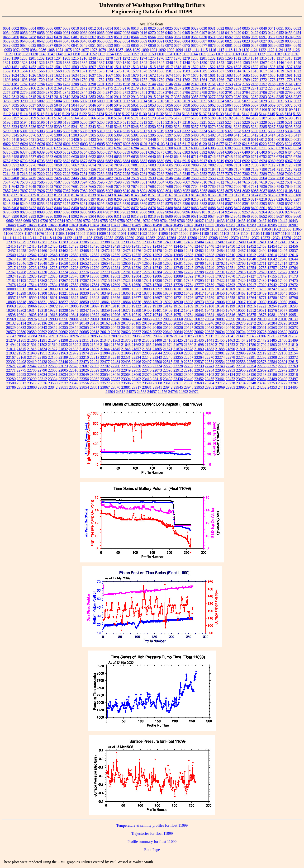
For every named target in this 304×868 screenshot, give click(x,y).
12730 (95, 268)
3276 (203, 97)
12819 (251, 272)
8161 (169, 195)
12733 (105, 268)
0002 (15, 28)
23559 (95, 383)
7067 (75, 165)
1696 (32, 80)
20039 (105, 319)
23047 (74, 375)
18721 (178, 298)
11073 (19, 234)
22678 (74, 366)
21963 (63, 353)
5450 (169, 139)
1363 (229, 63)
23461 (220, 379)
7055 (50, 165)
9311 (118, 216)
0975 (25, 50)
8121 (15, 195)
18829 (74, 302)
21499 (21, 345)
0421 (246, 33)
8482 (186, 208)
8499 (255, 208)
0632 (7, 41)
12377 (297, 238)
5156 (7, 118)
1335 (84, 63)
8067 (221, 191)
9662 (10, 221)
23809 (43, 387)
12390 (115, 242)
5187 (263, 118)
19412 (178, 310)
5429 (84, 139)
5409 (229, 135)
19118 (126, 306)
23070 (147, 375)
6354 (84, 152)
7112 (272, 165)
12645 (11, 263)
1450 (7, 67)
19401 (157, 310)
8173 (246, 195)
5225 (237, 122)
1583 (186, 71)
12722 (21, 268)
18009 (11, 289)
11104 (245, 234)
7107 (263, 165)
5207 (92, 122)
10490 (157, 225)
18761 (241, 298)
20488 (136, 328)
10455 (32, 225)
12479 (168, 251)
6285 (143, 148)
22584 (272, 362)
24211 (251, 387)
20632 (157, 332)
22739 (199, 366)
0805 (195, 41)
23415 (157, 379)
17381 (178, 281)
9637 (220, 216)
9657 (280, 216)
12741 (147, 268)
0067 (118, 33)
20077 (199, 319)
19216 (251, 306)
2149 (195, 84)
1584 (195, 71)
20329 (11, 328)
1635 (84, 75)
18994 (209, 302)
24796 (173, 392)
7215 (15, 174)
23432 (168, 379)
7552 (203, 178)
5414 (272, 135)
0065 (101, 33)
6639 (143, 157)
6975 (24, 165)
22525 (189, 362)
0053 (297, 28)
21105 (199, 336)
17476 (11, 285)
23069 (136, 375)
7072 (84, 165)
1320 (297, 58)
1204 (58, 58)
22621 (11, 366)
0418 (220, 33)
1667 (109, 75)
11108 (286, 234)
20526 (178, 328)
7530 (143, 178)
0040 (263, 28)
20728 (262, 332)
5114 (24, 114)
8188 (41, 199)
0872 (161, 45)
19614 (42, 315)
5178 (195, 118)
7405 (7, 178)
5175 (169, 118)
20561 (262, 328)
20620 (115, 332)
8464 (109, 208)
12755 (262, 268)
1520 (195, 67)
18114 (199, 289)
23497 (293, 379)
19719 (136, 315)
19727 (147, 315)
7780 (212, 186)
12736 (126, 268)
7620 (272, 182)
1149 (68, 54)
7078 (109, 165)
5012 (126, 101)
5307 (75, 131)
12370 (234, 238)
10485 (136, 225)
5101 (221, 110)
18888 (147, 302)
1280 (195, 58)
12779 (105, 272)
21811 (11, 349)
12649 (53, 263)
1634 (75, 75)
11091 (122, 234)
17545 (63, 285)
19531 (262, 310)
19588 (293, 310)
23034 (63, 375)
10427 (199, 221)
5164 (75, 118)
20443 (115, 328)
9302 (75, 216)
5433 (92, 139)
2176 (118, 88)
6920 (229, 161)
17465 (272, 281)
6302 (186, 148)
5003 (49, 101)
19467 (230, 310)
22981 (11, 375)
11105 (255, 234)
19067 (43, 306)
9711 (36, 221)
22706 (115, 366)
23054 (105, 375)
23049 (84, 375)
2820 (75, 97)
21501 (32, 345)
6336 (15, 152)
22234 (136, 357)
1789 (84, 84)
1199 (15, 58)
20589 (32, 332)
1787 (66, 84)
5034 (7, 105)
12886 (157, 276)
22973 (293, 370)
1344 (152, 63)
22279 (241, 357)
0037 (255, 28)
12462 (63, 251)
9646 (246, 216)
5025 (229, 101)
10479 (126, 225)
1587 (220, 71)
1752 (101, 80)
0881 (229, 45)
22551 (209, 362)
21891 (241, 349)
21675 (178, 345)
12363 (161, 238)
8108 (289, 191)
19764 (189, 315)
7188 (246, 169)
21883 (209, 349)
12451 (241, 246)
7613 (229, 182)
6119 (194, 144)
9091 (152, 212)
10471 (115, 225)
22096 (251, 353)
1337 (101, 63)
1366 (255, 63)
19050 (283, 302)
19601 (21, 315)
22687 (84, 366)
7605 (169, 182)
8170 (229, 195)
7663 (84, 186)
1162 (177, 54)
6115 (178, 144)
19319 (42, 310)
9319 (161, 216)
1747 (58, 80)
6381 (169, 152)
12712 (272, 263)
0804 (186, 41)
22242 (147, 357)
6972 (15, 165)
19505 (241, 310)
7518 (135, 178)
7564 (263, 178)
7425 (49, 178)
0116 (143, 33)
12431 (136, 246)
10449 (21, 225)
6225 (297, 144)
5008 (92, 101)
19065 (22, 306)
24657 (152, 392)
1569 (66, 71)
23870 (116, 387)
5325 (212, 131)
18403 (189, 293)
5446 (135, 139)
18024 (43, 289)
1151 (85, 54)
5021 (203, 101)
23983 (231, 387)
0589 (255, 37)
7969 (75, 191)
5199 (66, 122)
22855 (136, 370)
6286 (152, 148)
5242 (84, 127)
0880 (220, 45)
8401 (297, 204)
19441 (199, 310)
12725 (53, 268)
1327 (49, 63)
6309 (246, 148)
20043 (126, 319)
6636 (118, 157)
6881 (101, 161)
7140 (15, 169)
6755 (289, 157)
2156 (255, 84)
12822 (283, 272)
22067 (199, 353)
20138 (63, 323)
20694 (220, 332)
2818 (58, 97)
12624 (84, 259)
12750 (220, 268)
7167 (169, 169)
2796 (263, 92)
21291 (42, 340)
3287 (297, 97)
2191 (212, 88)
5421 (32, 139)
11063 (287, 229)
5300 (15, 131)
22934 (209, 370)
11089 (101, 234)
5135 (186, 114)
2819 (66, 97)
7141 (24, 169)
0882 (237, 45)
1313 (246, 58)
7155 (84, 169)
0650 (101, 41)
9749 (70, 221)
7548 (186, 178)
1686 (255, 75)
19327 (53, 310)
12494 (262, 251)
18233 (261, 289)
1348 (186, 63)
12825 (21, 276)
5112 (7, 114)
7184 (212, 169)
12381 (42, 242)
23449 (189, 379)
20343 (42, 328)
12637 (220, 259)
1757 (143, 80)
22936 (220, 370)
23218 (293, 375)
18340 (95, 293)
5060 (195, 105)
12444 (168, 246)
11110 (296, 234)
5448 (152, 139)
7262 (152, 174)
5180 (212, 118)
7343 (178, 174)
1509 (101, 67)
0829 (280, 41)
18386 (157, 293)
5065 (237, 105)
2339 (41, 92)
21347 (105, 340)
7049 (41, 165)
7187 (237, 169)
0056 (24, 33)
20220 (168, 323)
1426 (272, 63)
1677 (186, 75)
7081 (135, 165)
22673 (63, 366)
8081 (238, 191)
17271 (74, 281)
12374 (276, 238)
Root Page (152, 850)
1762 (186, 80)
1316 (271, 58)
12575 (136, 255)
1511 (118, 67)
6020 (289, 139)
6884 (126, 161)
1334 (75, 63)
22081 (220, 353)
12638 (230, 259)
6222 (271, 144)
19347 (84, 310)
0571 (212, 37)
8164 (195, 195)
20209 (157, 323)
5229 (272, 122)
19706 (115, 315)
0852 (101, 45)
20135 (32, 323)
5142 (246, 114)
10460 (63, 225)
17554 (84, 285)
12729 (84, 268)
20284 (272, 323)
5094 (178, 110)
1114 (196, 50)
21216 (272, 336)
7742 (203, 186)
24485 (293, 387)
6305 (212, 148)
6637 (126, 157)
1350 (203, 63)
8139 (92, 195)
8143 (109, 195)
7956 (58, 191)
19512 (251, 310)
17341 (147, 281)
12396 (147, 242)
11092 (132, 234)
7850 (297, 186)
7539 (152, 178)
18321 (63, 293)
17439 (262, 281)
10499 (199, 225)
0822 (237, 41)
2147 (178, 84)
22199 (63, 357)
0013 (101, 28)
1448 (289, 63)
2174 (101, 88)
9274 (289, 212)
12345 (98, 238)
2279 (24, 92)
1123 (271, 50)
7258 (126, 174)
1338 (109, 63)
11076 (39, 234)
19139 (157, 306)
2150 (203, 84)
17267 (63, 281)
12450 (230, 246)
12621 (53, 259)
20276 (262, 323)
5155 (297, 114)
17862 (220, 285)
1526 (246, 67)
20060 (178, 319)
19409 (168, 310)
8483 (195, 208)
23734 (241, 383)
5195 (32, 122)
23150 (251, 375)
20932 (85, 336)
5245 (109, 127)
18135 (209, 289)
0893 (280, 45)
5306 (66, 131)
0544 (135, 37)
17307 (84, 281)
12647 (32, 263)
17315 (105, 281)
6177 (220, 144)
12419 (42, 246)
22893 (168, 370)
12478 (157, 251)
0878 (212, 45)
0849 (84, 45)
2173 (92, 88)
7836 (263, 186)
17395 (199, 281)
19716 (126, 315)
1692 (297, 75)
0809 (212, 41)
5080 (58, 110)
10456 (42, 225)
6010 (246, 139)
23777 (283, 383)
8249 (24, 204)
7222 (58, 174)
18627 (74, 298)
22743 (220, 366)
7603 (152, 182)
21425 (178, 340)
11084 (70, 234)
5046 (92, 105)
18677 (136, 298)
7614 (237, 182)
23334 (53, 379)
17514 (32, 285)
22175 (32, 357)
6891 (169, 161)
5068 (263, 105)
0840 (66, 45)
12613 (262, 255)
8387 (229, 204)
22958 (251, 370)
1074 (59, 50)
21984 (105, 353)
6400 (246, 152)
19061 (293, 302)
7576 (15, 182)
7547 (178, 178)
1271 (118, 58)
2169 (58, 88)
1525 (237, 67)
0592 (272, 37)
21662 (136, 345)
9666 (19, 221)
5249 (143, 127)
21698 (199, 345)
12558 (105, 255)
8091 (280, 191)
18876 (136, 302)
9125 (212, 212)
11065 (297, 229)
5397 (169, 135)
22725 (168, 366)
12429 (115, 246)
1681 (212, 75)
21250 (282, 336)
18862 (115, 302)
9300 (58, 216)
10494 (168, 225)
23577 (105, 383)
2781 (143, 92)
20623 (126, 332)
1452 (24, 67)
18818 (21, 302)
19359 (105, 310)
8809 (15, 212)
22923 (199, 370)
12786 (178, 272)
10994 (59, 229)
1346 (169, 63)
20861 (22, 336)
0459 (41, 37)
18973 (199, 302)
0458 (32, 37)
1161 (169, 54)
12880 (95, 276)
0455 (7, 37)
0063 (84, 33)
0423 (263, 33)
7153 (66, 169)
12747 (189, 268)
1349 (195, 63)
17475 (293, 281)
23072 (157, 375)
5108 (280, 110)
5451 (178, 139)
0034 (237, 28)
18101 (178, 289)
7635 (297, 182)
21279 (11, 340)
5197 (49, 122)
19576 (272, 310)
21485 (272, 340)
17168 (283, 276)
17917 (251, 285)
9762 (147, 221)
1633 (66, 75)
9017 (109, 212)
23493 (283, 379)
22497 (147, 362)
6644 (186, 157)
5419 (15, 139)
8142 (101, 195)
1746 (49, 80)
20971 (126, 336)
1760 (169, 80)
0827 (263, 41)
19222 (261, 306)
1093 (171, 50)
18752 (220, 298)
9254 (229, 212)
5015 (152, 101)
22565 (251, 362)
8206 (161, 199)
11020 (204, 229)
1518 (178, 67)
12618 (21, 259)
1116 (212, 50)
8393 (263, 204)
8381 (195, 204)
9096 (186, 212)
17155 (272, 276)
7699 (178, 186)
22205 (74, 357)
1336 (92, 63)
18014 (32, 289)
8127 (49, 195)
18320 (53, 293)
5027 (246, 101)
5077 (33, 110)
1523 (220, 67)
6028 (58, 144)
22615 (293, 362)
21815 (21, 349)
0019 (143, 28)
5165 (84, 118)
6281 (109, 148)
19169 (189, 306)
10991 (38, 229)
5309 (92, 131)
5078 (41, 110)
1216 (83, 58)
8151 (152, 195)
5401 (203, 135)
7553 (212, 178)
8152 (161, 195)
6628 (58, 157)
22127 (272, 353)
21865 (157, 349)
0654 (126, 41)
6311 (263, 148)
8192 (58, 199)
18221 (251, 289)
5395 (152, 135)
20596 (53, 332)
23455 (209, 379)
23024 (42, 375)
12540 (11, 255)
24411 (283, 387)
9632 (203, 216)
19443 (209, 310)
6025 (33, 144)
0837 (49, 45)
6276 (66, 148)
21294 (53, 340)
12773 (53, 272)
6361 (143, 152)
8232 (289, 199)
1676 (178, 75)
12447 (199, 246)
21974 (84, 353)
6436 (272, 152)
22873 (157, 370)
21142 (240, 336)
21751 (220, 345)
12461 (53, 251)
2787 (195, 92)
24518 (121, 392)
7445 (75, 178)
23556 (84, 383)
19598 (11, 315)
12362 (150, 238)
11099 (194, 234)
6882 (109, 161)
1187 (278, 54)
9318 (152, 216)
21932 (11, 353)
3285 (280, 97)
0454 (297, 33)
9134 (220, 212)
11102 (225, 234)
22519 (178, 362)
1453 (32, 67)
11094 (153, 234)
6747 (220, 157)
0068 (126, 33)
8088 (272, 191)
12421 (63, 246)
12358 (119, 238)
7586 (49, 182)
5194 (24, 122)
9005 (92, 212)
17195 (21, 281)
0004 (32, 28)
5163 (66, 118)
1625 (24, 75)
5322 (186, 131)
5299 (7, 131)
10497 (189, 225)
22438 (42, 362)
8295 (101, 204)
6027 (50, 144)
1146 (43, 54)
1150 (76, 54)
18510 (272, 293)
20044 (136, 319)
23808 (32, 387)
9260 (255, 212)
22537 (199, 362)
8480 (169, 208)
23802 (22, 387)
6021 (297, 139)
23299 (32, 379)
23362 (95, 379)
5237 (41, 127)
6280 (101, 148)
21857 (136, 349)
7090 (204, 165)
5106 (263, 110)
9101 (203, 212)
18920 (168, 302)
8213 (220, 199)
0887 (255, 45)
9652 (263, 216)
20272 (251, 323)
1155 (118, 54)
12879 (84, 276)
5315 (126, 131)
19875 (251, 315)
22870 (147, 370)
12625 (95, 259)
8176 (272, 195)
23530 (53, 383)
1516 (161, 67)
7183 (203, 169)
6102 (152, 144)
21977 (95, 353)
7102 (246, 165)
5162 (58, 118)
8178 (280, 195)
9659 (289, 216)
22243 (157, 357)
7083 (152, 165)
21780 (251, 345)
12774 (63, 272)
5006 (75, 101)
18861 (105, 302)
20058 (168, 319)
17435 (251, 281)
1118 (229, 50)
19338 (63, 310)
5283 (246, 127)
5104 (246, 110)
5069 (272, 105)
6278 (84, 148)
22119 (262, 353)
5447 (143, 139)
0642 (41, 41)
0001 (7, 28)
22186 (53, 357)
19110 (116, 306)
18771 (262, 298)
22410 (32, 362)
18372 (136, 293)
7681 (143, 186)
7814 (246, 186)
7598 (118, 182)
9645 (237, 216)
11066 (8, 234)
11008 (142, 229)
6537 (32, 157)
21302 (74, 340)
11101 (214, 234)
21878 (189, 349)
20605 (84, 332)
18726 (189, 298)
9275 (297, 212)
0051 (280, 28)
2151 (212, 84)
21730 (209, 345)
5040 (58, 105)
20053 (147, 319)
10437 (262, 221)
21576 (115, 345)
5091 (152, 110)
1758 (152, 80)
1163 (186, 54)
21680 (189, 345)
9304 (92, 216)
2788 (203, 92)
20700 (230, 332)
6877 (84, 161)
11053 (225, 229)
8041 (169, 191)
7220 (41, 174)
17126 (241, 276)
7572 (297, 178)
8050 (178, 191)
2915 (152, 97)
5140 (228, 114)
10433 (220, 221)
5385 (92, 135)
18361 (115, 293)
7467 (101, 178)
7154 (75, 169)
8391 (246, 204)
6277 (75, 148)
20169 (115, 323)
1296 (229, 58)
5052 (143, 105)
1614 (237, 71)
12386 (95, 242)
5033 (297, 101)
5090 (144, 110)
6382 (178, 152)
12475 (126, 251)
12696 (189, 263)
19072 (53, 306)
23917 (137, 387)
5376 (32, 135)
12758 (283, 268)
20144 (74, 323)
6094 (92, 144)
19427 (189, 310)
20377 (95, 328)
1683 (229, 75)
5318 (152, 131)
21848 (126, 349)
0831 (297, 41)
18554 (293, 293)
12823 (293, 272)
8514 (289, 208)
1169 (236, 54)
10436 (251, 221)
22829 (95, 370)
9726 (44, 221)
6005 (229, 139)
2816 (41, 97)
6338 (32, 152)
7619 (263, 182)
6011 (254, 139)
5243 (92, 127)
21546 (95, 345)
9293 (32, 216)
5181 (220, 118)
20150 (95, 323)
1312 (237, 58)
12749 (209, 268)
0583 (237, 37)
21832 (63, 349)
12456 (293, 246)
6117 (186, 144)
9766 (181, 221)
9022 (126, 212)
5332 (272, 131)
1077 (85, 50)
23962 (210, 387)
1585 (203, 71)
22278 (230, 357)
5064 (229, 105)
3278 (220, 97)
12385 (84, 242)
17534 (53, 285)
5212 (135, 122)
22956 (241, 370)
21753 (230, 345)
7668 (109, 186)
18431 (209, 293)
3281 (246, 97)
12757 (272, 268)
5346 (24, 135)
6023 (15, 144)
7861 (15, 191)
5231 (289, 122)
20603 (74, 332)
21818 (32, 349)
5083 (84, 110)
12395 (136, 242)
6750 (246, 157)
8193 (66, 199)
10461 (74, 225)
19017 (241, 302)
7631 (289, 182)
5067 (255, 105)
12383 (63, 242)
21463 (230, 340)
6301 (178, 148)
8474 (143, 208)
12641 (262, 259)
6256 (49, 148)
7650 (41, 186)
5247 (126, 127)
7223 (66, 174)
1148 (59, 54)
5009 (101, 101)
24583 (142, 392)
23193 (283, 375)
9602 (178, 216)
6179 (229, 144)
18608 (63, 298)
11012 (153, 229)
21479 (262, 340)
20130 (293, 319)
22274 (220, 357)
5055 (161, 105)
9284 (7, 216)
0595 (297, 37)
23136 (241, 375)
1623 (7, 75)
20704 (241, 332)
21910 (283, 349)
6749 (237, 157)
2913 (135, 97)
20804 (272, 332)
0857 (143, 45)
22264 (199, 357)
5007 (84, 101)
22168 (21, 357)
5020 (195, 101)
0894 (289, 45)
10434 (230, 221)
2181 (152, 88)
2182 (161, 88)
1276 (160, 58)
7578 (24, 182)
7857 (7, 191)
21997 (136, 353)
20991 (147, 336)
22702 (105, 366)
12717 (11, 268)
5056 (169, 105)
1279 (186, 58)
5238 (49, 127)
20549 (251, 328)
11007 (132, 229)
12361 (140, 238)
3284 (272, 97)
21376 (126, 340)
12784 (157, 272)
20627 (136, 332)
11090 (112, 234)
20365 (84, 328)
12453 (262, 246)
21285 (21, 340)
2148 (186, 84)
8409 (24, 208)
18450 (220, 293)
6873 (66, 161)
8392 (255, 204)
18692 (147, 298)
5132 (160, 114)
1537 (289, 67)
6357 (109, 152)
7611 (212, 182)
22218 (105, 357)
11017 (173, 229)
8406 (7, 208)
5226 (246, 122)
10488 (147, 225)
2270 (246, 88)
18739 (209, 298)
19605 (32, 315)
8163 (186, 195)
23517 (32, 383)
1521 (203, 67)
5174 (161, 118)
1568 (58, 71)
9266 (280, 212)
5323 (195, 131)
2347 (109, 92)
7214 (7, 174)
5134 (177, 114)
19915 (283, 315)
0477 (49, 37)
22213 (95, 357)
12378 (11, 242)
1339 (118, 63)
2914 (143, 97)
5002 (41, 101)
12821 (272, 272)
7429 (66, 178)
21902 (262, 349)
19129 (147, 306)
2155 (246, 84)
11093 (142, 234)
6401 (255, 152)
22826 (84, 370)
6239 (41, 148)
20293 (283, 323)
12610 (230, 255)
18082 (137, 289)
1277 (169, 58)
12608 (209, 255)
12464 (74, 251)
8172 (237, 195)
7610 (203, 182)
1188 (287, 54)
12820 (262, 272)
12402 (189, 242)
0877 (203, 45)
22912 (178, 370)
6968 (297, 161)
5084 (92, 110)
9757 (113, 221)
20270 (241, 323)
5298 (297, 127)
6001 (212, 139)
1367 (263, 63)
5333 (280, 131)
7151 (49, 169)
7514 (126, 178)
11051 (215, 229)
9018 (118, 212)
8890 (41, 212)
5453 (195, 139)
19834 (209, 315)
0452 (280, 33)
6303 (195, 148)
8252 (32, 204)
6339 (41, 152)
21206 (261, 336)
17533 (42, 285)
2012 (135, 84)
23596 (126, 383)
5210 (118, 122)
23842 (53, 387)
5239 (58, 127)
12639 (241, 259)
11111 (7, 238)
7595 (92, 182)
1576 (126, 71)
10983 (251, 225)
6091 (67, 144)
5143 (254, 114)
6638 (135, 157)
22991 (32, 375)
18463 (241, 293)
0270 (152, 33)
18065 (105, 289)
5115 (32, 114)
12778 (95, 272)
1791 (101, 84)
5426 (75, 139)
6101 (144, 144)
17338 (136, 281)
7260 (135, 174)
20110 (272, 319)
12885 (147, 276)
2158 (272, 84)
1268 (100, 58)
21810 (293, 345)
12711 (262, 263)
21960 (53, 353)
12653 (95, 263)
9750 (78, 221)
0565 (161, 37)
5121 (75, 114)
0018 (135, 28)
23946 (189, 387)
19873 (241, 315)
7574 (7, 182)
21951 (42, 353)
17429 (241, 281)
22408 (21, 362)
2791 (229, 92)
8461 (101, 208)
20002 (84, 319)
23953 (199, 387)
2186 (169, 88)
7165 (152, 169)
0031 (212, 28)
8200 (118, 199)
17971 (283, 285)
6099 (135, 144)
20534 (220, 328)
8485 (203, 208)
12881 (105, 276)
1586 (212, 71)
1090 (145, 50)
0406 (195, 33)
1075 (68, 50)
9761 (138, 221)
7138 (297, 165)
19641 (74, 315)
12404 (199, 242)
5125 (109, 114)
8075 (229, 191)
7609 (195, 182)
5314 (118, 131)
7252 (92, 174)
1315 (263, 58)
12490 (251, 251)
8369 (143, 204)
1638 (101, 75)
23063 (126, 375)
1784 (41, 84)
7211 (280, 169)
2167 (41, 88)
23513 (21, 383)
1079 (102, 50)
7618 (255, 182)
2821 (84, 97)
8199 (109, 199)
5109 (289, 110)
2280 (32, 92)
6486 (7, 157)
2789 (212, 92)
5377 (41, 135)
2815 (32, 97)
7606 (178, 182)
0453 (289, 33)
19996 (63, 319)
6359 (126, 152)
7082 (144, 165)
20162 (105, 323)
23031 (53, 375)
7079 (118, 165)
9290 (15, 216)
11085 (81, 234)
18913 (157, 302)
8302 (109, 204)
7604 (161, 182)
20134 (21, 323)
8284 (92, 204)
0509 (109, 37)
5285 (263, 127)
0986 (42, 50)
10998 (101, 229)
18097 (157, 289)
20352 (53, 328)
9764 (164, 221)
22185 (42, 357)
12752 (241, 268)
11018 (183, 229)
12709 (251, 263)
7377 (220, 174)
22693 (95, 366)
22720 (136, 366)
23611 (178, 383)
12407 (220, 242)
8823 (32, 212)
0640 (24, 41)
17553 (74, 285)
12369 (223, 238)
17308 (95, 281)
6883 (118, 161)
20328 (293, 323)
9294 (41, 216)
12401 (178, 242)
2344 (84, 92)
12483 (209, 251)
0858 (152, 45)
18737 (199, 298)
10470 (105, 225)
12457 (11, 251)
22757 (272, 366)
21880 (199, 349)
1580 (161, 71)
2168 (49, 88)
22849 (126, 370)
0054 (7, 33)
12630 (147, 259)
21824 (42, 349)
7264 (169, 174)
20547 (241, 328)
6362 (152, 152)
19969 (11, 319)
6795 (41, 161)
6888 (152, 161)
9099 (195, 212)
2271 (255, 88)
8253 (41, 204)
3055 (195, 97)
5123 (92, 114)
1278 (177, 58)
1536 (280, 67)
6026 (41, 144)
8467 (118, 208)
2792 (237, 92)
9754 (95, 221)
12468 (84, 251)
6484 (289, 152)
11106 (265, 234)
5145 (271, 114)
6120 (203, 144)
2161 (289, 84)
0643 (49, 41)
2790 (220, 92)
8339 (126, 204)
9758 (121, 221)
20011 (95, 319)
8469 (126, 208)
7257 (118, 174)
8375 (169, 204)
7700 (186, 186)
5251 (161, 127)
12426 (95, 246)
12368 (213, 238)
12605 (178, 255)
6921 (237, 161)
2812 (7, 97)
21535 (84, 345)
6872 (58, 161)
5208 (101, 122)
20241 (199, 323)
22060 (178, 353)
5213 (143, 122)
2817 (49, 97)
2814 (24, 97)
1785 (49, 84)
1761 (178, 80)
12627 (115, 259)
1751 (92, 80)
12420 (53, 246)
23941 (157, 387)
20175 (126, 323)
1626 (32, 75)
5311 (109, 131)
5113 (15, 114)
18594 (42, 298)
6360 (135, 152)
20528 (199, 328)
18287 (293, 289)
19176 (199, 306)
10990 (28, 229)
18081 (126, 289)
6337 (24, 152)
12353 (109, 238)
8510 (272, 208)
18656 (115, 298)
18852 (95, 302)
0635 (15, 41)
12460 (42, 251)
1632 (58, 75)
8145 (126, 195)
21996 (126, 353)
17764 (189, 285)
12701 (209, 263)
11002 (112, 229)
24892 (183, 392)
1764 (203, 80)
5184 (246, 118)
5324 (203, 131)
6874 (75, 161)
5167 (101, 118)
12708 (241, 263)
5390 (126, 135)
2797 (272, 92)
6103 (161, 144)
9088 (143, 212)
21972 (74, 353)
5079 (50, 110)
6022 (7, 144)
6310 (255, 148)
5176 (178, 118)
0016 (126, 28)
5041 (66, 105)
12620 (42, 259)
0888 (263, 45)
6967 (289, 161)
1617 (263, 71)
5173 (152, 118)
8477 (161, 208)
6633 (101, 157)
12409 (241, 242)
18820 (32, 302)
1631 (49, 75)
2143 (143, 84)
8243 (7, 204)
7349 (195, 174)
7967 (67, 191)
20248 (220, 323)
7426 (58, 178)
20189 (147, 323)
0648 (84, 41)
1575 (118, 71)
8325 (118, 204)
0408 (212, 33)
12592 (147, 255)
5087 (118, 110)
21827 (53, 349)
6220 (263, 144)
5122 (83, 114)
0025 (169, 28)
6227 (15, 148)
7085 (169, 165)
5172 (143, 118)
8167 (220, 195)
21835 (74, 349)
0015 (118, 28)
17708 (157, 285)
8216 (246, 199)
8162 (178, 195)
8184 (24, 199)
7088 (186, 165)
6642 (169, 157)
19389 (136, 310)
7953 (50, 191)
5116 (41, 114)
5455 (203, 139)
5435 (109, 139)
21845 (115, 349)
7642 (15, 186)
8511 (280, 208)
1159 (152, 54)
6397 (237, 152)
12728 (74, 268)
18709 (168, 298)
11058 (266, 229)
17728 (178, 285)
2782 (152, 92)
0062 (75, 33)
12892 (189, 276)
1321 (7, 63)
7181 (186, 169)
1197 (295, 54)
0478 (58, 37)
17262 (42, 281)
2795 (255, 92)
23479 (241, 379)
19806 (199, 315)
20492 (147, 328)
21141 (230, 336)
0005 (41, 28)
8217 (255, 199)
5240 (66, 127)
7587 (58, 182)
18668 (126, 298)
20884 (32, 336)
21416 (168, 340)
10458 (53, 225)
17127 (251, 276)
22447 (74, 362)
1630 (41, 75)
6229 (32, 148)
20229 (189, 323)
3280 (237, 97)
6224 (289, 144)
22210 (84, 357)
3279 (229, 97)
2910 (109, 97)
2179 (135, 88)
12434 (157, 246)
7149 (32, 169)
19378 (126, 310)
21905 (272, 349)
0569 (195, 37)
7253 (101, 174)
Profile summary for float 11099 (152, 842)
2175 (109, 88)
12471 (95, 251)
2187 (178, 88)
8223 (272, 199)
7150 (41, 169)
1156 (127, 54)
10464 (95, 225)
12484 (220, 251)
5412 (255, 135)
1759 (161, 80)
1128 (17, 54)
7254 (109, 174)
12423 (74, 246)
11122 (67, 238)
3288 (7, 101)
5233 (7, 127)
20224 (178, 323)
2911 (118, 97)
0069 (135, 33)
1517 (169, 67)
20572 (283, 328)
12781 (126, 272)
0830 (289, 41)
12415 (293, 242)
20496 (157, 328)
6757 (7, 161)
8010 (127, 191)
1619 (280, 71)
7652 (49, 186)
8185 (32, 199)
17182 (11, 281)
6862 (49, 161)
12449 (220, 246)
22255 (178, 357)
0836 (41, 45)
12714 (283, 263)
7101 (238, 165)
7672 (126, 186)
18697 (157, 298)
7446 (84, 178)
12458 (21, 251)
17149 (262, 276)
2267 (220, 88)
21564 (105, 345)
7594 (84, 182)
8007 (109, 191)
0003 (24, 28)
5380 (58, 135)
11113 (27, 238)
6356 (101, 152)
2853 (92, 97)
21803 (272, 345)
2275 (289, 88)
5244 (101, 127)
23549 (74, 383)
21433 (189, 340)
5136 (194, 114)
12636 (209, 259)
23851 (63, 387)
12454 (272, 246)
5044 (75, 105)
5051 (135, 105)
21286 (32, 340)
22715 (126, 366)
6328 (280, 148)
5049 (118, 105)
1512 (126, 67)
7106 (255, 165)
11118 (47, 238)
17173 (293, 276)
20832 (283, 332)
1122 (262, 50)
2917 (169, 97)
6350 (58, 152)
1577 (135, 71)
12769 (32, 272)
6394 (220, 152)
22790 (42, 370)
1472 (41, 67)
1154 (110, 54)
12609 (220, 255)
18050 (74, 289)
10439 (272, 221)
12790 (209, 272)
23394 (126, 379)
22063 (189, 353)
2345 (92, 92)
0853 (109, 45)
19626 (63, 315)
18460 (230, 293)
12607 (199, 255)
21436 (199, 340)
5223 (220, 122)
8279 (75, 204)
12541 (21, 255)
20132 (11, 323)
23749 (262, 383)
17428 (230, 281)
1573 (101, 71)
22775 (21, 370)
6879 (92, 161)
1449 (297, 63)
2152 (220, 84)
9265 (272, 212)
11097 (173, 234)
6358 (118, 152)
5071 (280, 105)
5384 (84, 135)
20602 (63, 332)
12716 (293, 263)
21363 (115, 340)
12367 (203, 238)
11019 (194, 229)
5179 (203, 118)
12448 (209, 246)
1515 (152, 67)
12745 (178, 268)
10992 (49, 229)
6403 (263, 152)
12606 (189, 255)
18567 (21, 298)
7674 (135, 186)
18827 (63, 302)
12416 (11, 246)
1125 (287, 50)
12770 (42, 272)
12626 (105, 259)
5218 (186, 122)
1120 (245, 50)
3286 (289, 97)
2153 (229, 84)
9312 (126, 216)
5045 (84, 105)
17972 (293, 285)
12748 (199, 268)
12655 (115, 263)
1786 (58, 84)
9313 (135, 216)
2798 (280, 92)
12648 (42, 263)
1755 (126, 80)
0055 (15, 33)
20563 (272, 328)
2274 (280, 88)
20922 (64, 336)
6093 (84, 144)
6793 (24, 161)
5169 (118, 118)
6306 (220, 148)
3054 (186, 97)
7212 (289, 169)
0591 (263, 37)
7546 (169, 178)
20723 (251, 332)
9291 (24, 216)
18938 (189, 302)
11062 (276, 229)
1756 (135, 80)
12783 (147, 272)
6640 (152, 157)
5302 (32, 131)
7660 (66, 186)
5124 (100, 114)
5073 (297, 105)
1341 (135, 63)
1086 (111, 50)
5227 (255, 122)
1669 (126, 75)
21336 (95, 340)
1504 (84, 67)
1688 (272, 75)
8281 (84, 204)
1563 (15, 71)
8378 (178, 204)
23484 (262, 379)
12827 (42, 276)
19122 (136, 306)
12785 (168, 272)
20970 (116, 336)
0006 (49, 28)
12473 (115, 251)
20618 (95, 332)
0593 (280, 37)
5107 (272, 110)
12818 (241, 272)
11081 (50, 234)
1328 (58, 63)
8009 (118, 191)
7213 (297, 169)
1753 (109, 80)
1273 (135, 58)
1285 (220, 58)
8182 (7, 199)
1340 (126, 63)
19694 (105, 315)
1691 (289, 75)
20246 (209, 323)
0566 (169, 37)
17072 (220, 276)
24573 (131, 392)
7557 (229, 178)
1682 (220, 75)
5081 (67, 110)
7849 (289, 186)
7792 (229, 186)
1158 (144, 54)
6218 (246, 144)
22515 (168, 362)
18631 (84, 298)
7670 (118, 186)
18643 (95, 298)
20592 (42, 332)
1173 (270, 54)
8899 (75, 212)
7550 (195, 178)
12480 (178, 251)
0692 (169, 41)
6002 (220, 139)
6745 (203, 157)
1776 (272, 80)
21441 (209, 340)
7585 (41, 182)
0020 (152, 28)
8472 (135, 208)
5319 (161, 131)
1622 (297, 71)
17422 (220, 281)
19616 (53, 315)
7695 (161, 186)
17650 (136, 285)
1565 (32, 71)
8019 (135, 191)
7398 (280, 174)
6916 (195, 161)
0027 (178, 28)
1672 (152, 75)
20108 (251, 319)
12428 (105, 246)
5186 (255, 118)
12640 (251, 259)
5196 (41, 122)
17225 (32, 281)
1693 (7, 80)
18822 (53, 302)
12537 (293, 251)
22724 (157, 366)
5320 (169, 131)
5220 (195, 122)
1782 (24, 84)
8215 (237, 199)
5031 (280, 101)
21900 (251, 349)
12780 (115, 272)
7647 (24, 186)
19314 (32, 310)
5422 (41, 139)
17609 (115, 285)
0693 (178, 41)
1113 (188, 50)
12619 (32, 259)
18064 (95, 289)
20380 (105, 328)
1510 (109, 67)
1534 (263, 67)
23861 (95, 387)
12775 (74, 272)
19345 (74, 310)
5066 (246, 105)
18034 (63, 289)
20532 (209, 328)
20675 (209, 332)
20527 (189, 328)
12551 (84, 255)
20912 (43, 336)
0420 (237, 33)
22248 (168, 357)
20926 (74, 336)
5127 (126, 114)
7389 (263, 174)
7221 (49, 174)
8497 (237, 208)
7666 (101, 186)
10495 (178, 225)
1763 (195, 80)
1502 (66, 67)
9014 (101, 212)
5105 (255, 110)
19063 (11, 306)
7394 (272, 174)
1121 (254, 50)
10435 (241, 221)
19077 (63, 306)
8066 (212, 191)
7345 (186, 174)
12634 (189, 259)
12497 (283, 251)
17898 (241, 285)
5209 (109, 122)
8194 (75, 199)
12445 (178, 246)
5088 (127, 110)
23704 (209, 383)
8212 (212, 199)
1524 (229, 67)
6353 (75, 152)
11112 (17, 238)
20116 (283, 319)
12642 (272, 259)
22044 (157, 353)
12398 (157, 242)
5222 (212, 122)
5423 (49, 139)
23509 (11, 383)
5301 (24, 131)
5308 (84, 131)
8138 (84, 195)
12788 (199, 272)
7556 (220, 178)
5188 (272, 118)
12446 (189, 246)
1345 (161, 63)
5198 (58, 122)
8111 (297, 191)
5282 (237, 127)
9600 (169, 216)
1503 (75, 67)
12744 (168, 268)
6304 (203, 148)
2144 (152, 84)
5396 (161, 135)
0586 (246, 37)
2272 (263, 88)
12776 (84, 272)
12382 (53, 242)
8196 (84, 199)
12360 (129, 238)
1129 (26, 54)
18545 (283, 293)
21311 (84, 340)
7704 (195, 186)
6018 (272, 139)
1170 (245, 54)
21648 (126, 345)
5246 (118, 127)
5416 (289, 135)
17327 (115, 281)
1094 (179, 50)
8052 (186, 191)
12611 (241, 255)
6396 (229, 152)
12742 (157, 268)
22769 (293, 366)
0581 (220, 37)
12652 (84, 263)
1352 (220, 63)
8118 (7, 195)
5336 (297, 131)
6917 (203, 161)
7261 (143, 174)
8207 (169, 199)
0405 (186, 33)
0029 (195, 28)
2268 (229, 88)
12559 (115, 255)
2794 (246, 92)
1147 (51, 54)
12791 (220, 272)
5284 (255, 127)
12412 (272, 242)
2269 (237, 88)
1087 (119, 50)
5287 (272, 127)
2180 (143, 88)
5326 (220, 131)
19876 (262, 315)
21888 (220, 349)
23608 (157, 383)
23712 (220, 383)
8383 (212, 204)
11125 (78, 238)
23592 (115, 383)
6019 (280, 139)
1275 (152, 58)
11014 (163, 229)
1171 (253, 54)
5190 (289, 118)
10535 (209, 225)
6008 (237, 139)
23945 (178, 387)
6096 (109, 144)
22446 (63, 362)
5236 (32, 127)
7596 (101, 182)
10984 (262, 225)
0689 (143, 41)
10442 (283, 221)
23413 (147, 379)
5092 (161, 110)
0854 (118, 45)
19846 (230, 315)
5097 (195, 110)
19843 (220, 315)
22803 (53, 370)
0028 (186, 28)
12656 (126, 263)
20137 (53, 323)
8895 (49, 212)
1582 (178, 71)
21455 (220, 340)
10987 (293, 225)
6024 (24, 144)
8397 (289, 204)
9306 (109, 216)
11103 (235, 234)
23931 (147, 387)
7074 (92, 165)
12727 (63, 268)
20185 (136, 323)
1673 (161, 75)
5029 (263, 101)
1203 (49, 58)
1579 (152, 71)
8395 (280, 204)
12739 (136, 268)
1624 (15, 75)
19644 (84, 315)
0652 (118, 41)
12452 (251, 246)
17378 (168, 281)
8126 (41, 195)
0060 (58, 33)
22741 (209, 366)
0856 (135, 45)
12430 (126, 246)
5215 (161, 122)
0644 (58, 41)
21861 (147, 349)
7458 (92, 178)
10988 (7, 229)
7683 (152, 186)
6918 (212, 161)
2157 (263, 84)
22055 (168, 353)
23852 (74, 387)
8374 (161, 204)
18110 (189, 289)
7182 (195, 169)
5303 (41, 131)
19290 (293, 306)
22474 (95, 362)
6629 (66, 157)
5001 (32, 101)
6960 (272, 161)
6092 (75, 144)
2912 (126, 97)
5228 (263, 122)
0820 (220, 41)
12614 (272, 255)
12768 (21, 272)
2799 (289, 92)
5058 (186, 105)
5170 (126, 118)
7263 (161, 174)
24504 (110, 392)
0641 (32, 41)
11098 (184, 234)
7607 (186, 182)
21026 (168, 336)
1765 (212, 80)
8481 (178, 208)
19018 (251, 302)
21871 (168, 349)
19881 (272, 315)
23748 (251, 383)
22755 (262, 366)
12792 (230, 272)
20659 (189, 332)
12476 (136, 251)
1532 (255, 67)
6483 (280, 152)
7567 (272, 178)
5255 (186, 127)
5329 (246, 131)
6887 (143, 161)
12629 (136, 259)
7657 (58, 186)
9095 (178, 212)
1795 (118, 84)
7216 (24, 174)
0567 (178, 37)
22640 (21, 366)
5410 (237, 135)
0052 (289, 28)
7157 (101, 169)
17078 (230, 276)
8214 (229, 199)
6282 (118, 148)
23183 (262, 375)
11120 (57, 238)
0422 (255, 33)
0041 (272, 28)
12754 (251, 268)
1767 (229, 80)
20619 (105, 332)
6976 (33, 165)
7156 (92, 169)
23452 (199, 379)
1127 (9, 54)
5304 (49, 131)
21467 (241, 340)
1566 (41, 71)
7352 (203, 174)
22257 (189, 357)
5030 (272, 101)
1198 (7, 58)
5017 (169, 101)
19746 (168, 315)
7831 (255, 186)
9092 (161, 212)
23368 (105, 379)
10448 (11, 225)
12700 (199, 263)
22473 (84, 362)
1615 (246, 71)
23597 (136, 383)
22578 (262, 362)
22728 (178, 366)
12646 (21, 263)
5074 (7, 110)
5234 (15, 127)
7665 (92, 186)
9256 (237, 212)
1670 (135, 75)
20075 (189, 319)
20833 (293, 332)
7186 (229, 169)
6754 (280, 157)
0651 (109, 41)
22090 (230, 353)
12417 (21, 246)
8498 (246, 208)
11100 (204, 234)
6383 (186, 152)
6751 (255, 157)
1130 (34, 54)
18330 (84, 293)
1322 (15, 63)
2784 (169, 92)
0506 (84, 37)
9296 (49, 216)
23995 (241, 387)
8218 (263, 199)
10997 (91, 229)
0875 (186, 45)
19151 (178, 306)
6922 (246, 161)
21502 (42, 345)
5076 (24, 110)
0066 (109, 33)
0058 (41, 33)
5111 (297, 110)
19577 (283, 310)
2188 (186, 88)
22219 (115, 357)
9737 (53, 221)
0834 (24, 45)
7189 (255, 169)
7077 (101, 165)
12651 (74, 263)
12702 (220, 263)
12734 (115, 268)
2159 (280, 84)
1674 (169, 75)
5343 (7, 135)
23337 (63, 379)
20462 (126, 328)
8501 (263, 208)
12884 (136, 276)
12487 (241, 251)
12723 (32, 268)
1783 (32, 84)
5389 (118, 135)
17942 (272, 285)
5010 (109, 101)
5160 (41, 118)
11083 (60, 234)
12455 (283, 246)
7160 (126, 169)
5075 (15, 110)
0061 (66, 33)
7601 (143, 182)
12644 (293, 259)
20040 (115, 319)
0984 (34, 50)
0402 (169, 33)
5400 (195, 135)
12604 (168, 255)
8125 (32, 195)
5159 (32, 118)
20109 (262, 319)
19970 (22, 319)
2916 (161, 97)
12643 (283, 259)
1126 (296, 50)
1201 (32, 58)
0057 (32, 33)
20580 (21, 332)
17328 (126, 281)
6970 (7, 165)
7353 (212, 174)
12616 (293, 255)
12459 (32, 251)
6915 (186, 161)
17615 (126, 285)
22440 (53, 362)
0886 (246, 45)
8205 (152, 199)
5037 (32, 105)
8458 (92, 208)
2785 (178, 92)
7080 (127, 165)
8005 (101, 191)
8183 (15, 199)
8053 (195, 191)
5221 (203, 122)
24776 (162, 392)
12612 (251, 255)
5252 (169, 127)
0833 (15, 45)
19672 (95, 315)
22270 (209, 357)
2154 (237, 84)
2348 (118, 92)
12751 (230, 268)
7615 (246, 182)
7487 (109, 178)
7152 (58, 169)
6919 (220, 161)
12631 (157, 259)
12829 (63, 276)
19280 (282, 306)
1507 (92, 67)
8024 (144, 191)
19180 (209, 306)
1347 (178, 63)
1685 (246, 75)
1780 (7, 84)
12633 (178, 259)
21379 (136, 340)
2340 (49, 92)
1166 (211, 54)
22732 (189, 366)
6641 (161, 157)
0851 (92, 45)
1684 (237, 75)
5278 (203, 127)
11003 (122, 229)
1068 (51, 50)
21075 (189, 336)
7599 (126, 182)
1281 (203, 58)
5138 (211, 114)
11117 (37, 238)
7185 (220, 169)
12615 (283, 255)
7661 (75, 186)
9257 (246, 212)
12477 (147, 251)
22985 (21, 375)
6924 (263, 161)
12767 (11, 272)
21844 (105, 349)
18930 (178, 302)
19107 (105, 306)
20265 (230, 323)
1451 (15, 67)
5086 (109, 110)
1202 (41, 58)
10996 (80, 229)
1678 (195, 75)
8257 (58, 204)
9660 (297, 216)
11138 (88, 238)
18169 (230, 289)
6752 (263, 157)
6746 (212, 157)
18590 (32, 298)
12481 (189, 251)
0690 (152, 41)
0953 (8, 50)
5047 (101, 105)
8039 (161, 191)
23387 (115, 379)
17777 (199, 285)
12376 (286, 238)
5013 (135, 101)
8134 (75, 195)
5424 (58, 139)
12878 (74, 276)
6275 (58, 148)
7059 (58, 165)
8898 (66, 212)
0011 (83, 28)
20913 (53, 336)
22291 (251, 357)
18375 (147, 293)
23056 (115, 375)
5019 (186, 101)
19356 (95, 310)
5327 (229, 131)
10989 (18, 229)
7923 (33, 191)
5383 (75, 135)
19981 (43, 319)
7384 (255, 174)
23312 (42, 379)
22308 (272, 357)
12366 (192, 238)
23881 (126, 387)
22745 (230, 366)
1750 (84, 80)
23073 (168, 375)
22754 (251, 366)
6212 (237, 144)
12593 (157, 255)
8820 (24, 212)
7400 (289, 174)
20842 (11, 336)
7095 (221, 165)
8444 (58, 208)
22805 (63, 370)
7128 (289, 165)
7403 (297, 174)
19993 (53, 319)
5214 (152, 122)
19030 (262, 302)
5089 (135, 110)
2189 (195, 88)
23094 (189, 375)
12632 (168, 259)
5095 (186, 110)
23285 (21, 379)
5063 (220, 105)
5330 (255, 131)
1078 (94, 50)
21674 (168, 345)
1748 (66, 80)
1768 (237, 80)
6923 (255, 161)
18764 (251, 298)
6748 (229, 157)
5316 (135, 131)
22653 (42, 366)
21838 (84, 349)
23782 (293, 383)
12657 (136, 263)
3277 (212, 97)
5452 (186, 139)
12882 (115, 276)
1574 (109, 71)
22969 (262, 370)
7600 (135, 182)
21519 (53, 345)
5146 (280, 114)
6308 (237, 148)
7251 (84, 174)
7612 (220, 182)
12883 (126, 276)
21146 (251, 336)
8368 (135, 204)
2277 (7, 92)
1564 (24, 71)
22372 (293, 357)
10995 (70, 229)
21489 (293, 340)
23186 (272, 375)
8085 (255, 191)
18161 (220, 289)
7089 (195, 165)
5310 (101, 131)
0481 (75, 37)
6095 (101, 144)
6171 (212, 144)
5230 (280, 122)
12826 (32, 276)
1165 (202, 54)
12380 (32, 242)
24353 (272, 387)
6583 (49, 157)
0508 (101, 37)
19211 (241, 306)
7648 (32, 186)
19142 (168, 306)
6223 (280, 144)
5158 (24, 118)
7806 (237, 186)
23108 (220, 375)
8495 (229, 208)
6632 (92, 157)
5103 (238, 110)
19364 (115, 310)
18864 (126, 302)
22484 (115, 362)
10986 (283, 225)
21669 (157, 345)
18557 (11, 298)
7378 (229, 174)
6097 (118, 144)
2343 (75, 92)
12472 (105, 251)
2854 (101, 97)
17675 (147, 285)
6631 (84, 157)
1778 (289, 80)
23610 (168, 383)
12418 (32, 246)
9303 (84, 216)
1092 (162, 50)
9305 (101, 216)
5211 (126, 122)
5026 (237, 101)
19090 (84, 306)
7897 (24, 191)
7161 (135, 169)
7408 (15, 178)
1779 (297, 80)
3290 (24, 101)
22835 (105, 370)
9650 (255, 216)
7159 (118, 169)
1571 (84, 71)
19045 (272, 302)
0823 (246, 41)
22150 (283, 353)
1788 (75, 84)
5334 (289, 131)
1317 (280, 58)
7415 (32, 178)
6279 (92, 148)
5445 (126, 139)
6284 (135, 148)
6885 (135, 161)
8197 (92, 199)
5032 (289, 101)
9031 (135, 212)
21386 (147, 340)
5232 (297, 122)
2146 (169, 84)
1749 (75, 80)
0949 (297, 45)
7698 (169, 186)
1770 (255, 80)
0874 (178, 45)
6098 (127, 144)
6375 (161, 152)
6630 (75, 157)
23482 (251, 379)
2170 (66, 88)
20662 (199, 332)
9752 (87, 221)
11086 (91, 234)
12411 (262, 242)
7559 (246, 178)
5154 (288, 114)
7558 (237, 178)
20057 (157, 319)
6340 (49, 152)
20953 (95, 336)
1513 (135, 67)
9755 (104, 221)
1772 (263, 80)
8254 (49, 204)
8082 (246, 191)
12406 (209, 242)
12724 (42, 268)
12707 (230, 263)
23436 (178, 379)
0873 (169, 45)
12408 (230, 242)
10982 (241, 225)
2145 (161, 84)
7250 (75, 174)
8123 (24, 195)
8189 (49, 199)
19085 (74, 306)
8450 (75, 208)
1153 (102, 54)
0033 (229, 28)
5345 (15, 135)
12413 (283, 242)
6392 (203, 152)
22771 (11, 370)
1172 (261, 54)
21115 (210, 336)
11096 (163, 234)
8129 (58, 195)
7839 (272, 186)
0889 (272, 45)
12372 (255, 238)
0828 (272, 41)
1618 (272, 71)
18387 (168, 293)
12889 (178, 276)
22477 (105, 362)
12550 (74, 255)
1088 (128, 50)
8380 (186, 204)
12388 (105, 242)
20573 (293, 328)
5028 (255, 101)
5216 (169, 122)
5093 (169, 110)
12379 (21, 242)
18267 (282, 289)
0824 (255, 41)
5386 (101, 135)
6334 (297, 148)
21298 (63, 340)
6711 (195, 157)
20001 (74, 319)
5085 (101, 110)
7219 (32, 174)
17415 (209, 281)
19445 (220, 310)
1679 (203, 75)
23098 (199, 375)
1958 (126, 84)
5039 (49, 105)
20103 (241, 319)
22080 (209, 353)
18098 (168, 289)
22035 (147, 353)
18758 (230, 298)
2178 (126, 88)
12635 (199, 259)
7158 (109, 169)
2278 (15, 92)
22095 (241, 353)
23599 (147, 383)
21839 (95, 349)
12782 (136, 272)
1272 (126, 58)
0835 (32, 45)
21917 (293, 349)
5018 (178, 101)
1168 (228, 54)
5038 (41, 105)
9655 (272, 216)
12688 (168, 263)
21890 (230, 349)
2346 (101, 92)
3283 (263, 97)
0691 (161, 41)
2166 (32, 88)
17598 (105, 285)
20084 (209, 319)
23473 (230, 379)
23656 (189, 383)
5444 (118, 139)
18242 (272, 289)
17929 (262, 285)
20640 (168, 332)
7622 (280, 182)
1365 (246, 63)
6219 (254, 144)
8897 (58, 212)
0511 (126, 37)
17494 (21, 285)
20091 (220, 319)
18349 (105, 293)
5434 (101, 139)
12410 (251, 242)
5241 (75, 127)
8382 (203, 204)
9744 (61, 221)
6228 (24, 148)
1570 (75, 71)
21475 (251, 340)
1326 (41, 63)
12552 (95, 255)
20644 (178, 332)
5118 (49, 114)
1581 (169, 71)
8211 (203, 199)
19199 (230, 306)
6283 (126, 148)
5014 (143, 101)
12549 (63, 255)
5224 (229, 122)
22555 (230, 362)
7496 (118, 178)
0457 (24, 37)
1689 (280, 75)
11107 (275, 234)
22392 (11, 362)
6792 (15, 161)
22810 (74, 370)
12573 (126, 255)
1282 (212, 58)
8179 (289, 195)
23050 (95, 375)
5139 (220, 114)
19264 (272, 306)
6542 (41, 157)
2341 (58, 92)
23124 (230, 375)
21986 (115, 353)
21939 (21, 353)
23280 (11, 379)
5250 (152, 127)
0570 (203, 37)
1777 (280, 80)
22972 (283, 370)
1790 (92, 84)
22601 (283, 362)
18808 (11, 302)
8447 (66, 208)
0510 (118, 37)
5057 (178, 105)
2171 (75, 88)
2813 (15, 97)
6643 (178, 157)
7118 (280, 165)
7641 (7, 186)
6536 (24, 157)
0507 (92, 37)
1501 (58, 67)
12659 (157, 263)
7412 (24, 178)
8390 (237, 204)
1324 (32, 63)
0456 (15, 37)
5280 (220, 127)
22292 (262, 357)
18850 (84, 302)
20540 (230, 328)
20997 (158, 336)
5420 (24, 139)
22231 (126, 357)
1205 (66, 58)
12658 (147, 263)
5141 (237, 114)
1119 (237, 50)
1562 (7, 71)
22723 (147, 366)
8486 (212, 208)
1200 (24, 58)
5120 (66, 114)
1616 (255, 71)
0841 (75, 45)
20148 (84, 323)
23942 (168, 387)
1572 (92, 71)
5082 (75, 110)
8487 (220, 208)
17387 (189, 281)
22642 (32, 366)
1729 (41, 80)
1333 (66, 63)
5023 (212, 101)
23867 (105, 387)
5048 (109, 105)
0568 (186, 37)
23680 (199, 383)
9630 (186, 216)
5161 (49, 118)
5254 (178, 127)
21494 (11, 345)
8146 (135, 195)
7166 (161, 169)
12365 (182, 238)
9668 (27, 221)
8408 (15, 208)
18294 (11, 293)
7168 (178, 169)
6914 (178, 161)
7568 (280, 178)
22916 (189, 370)
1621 (289, 71)
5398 (178, 135)
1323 (24, 63)
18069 (116, 289)
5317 (143, 131)
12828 (53, 276)
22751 (241, 366)
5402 (212, 135)
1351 (212, 63)
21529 (74, 345)
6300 (169, 148)
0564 (152, 37)
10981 (230, 225)
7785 (220, 186)
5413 (263, 135)
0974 (17, 50)
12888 (168, 276)
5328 (237, 131)
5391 (135, 135)
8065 (204, 191)
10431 (209, 221)
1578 (143, 71)
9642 (229, 216)
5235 (24, 127)
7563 (255, 178)
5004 (58, 101)
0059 (49, 33)
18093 (147, 289)
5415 (280, 135)
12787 (189, 272)
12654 (105, 263)
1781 (15, 84)
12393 (126, 242)
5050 (126, 105)
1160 (160, 54)
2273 (272, 88)
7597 (109, 182)
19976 (32, 319)
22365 (283, 357)
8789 (297, 208)
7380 (237, 174)
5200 (75, 122)
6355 (92, 152)
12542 (32, 255)
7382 (246, 174)
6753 (272, 157)
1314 (254, 58)
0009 (66, 28)
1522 (212, 67)
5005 (66, 101)
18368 (126, 293)
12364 (171, 238)
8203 (135, 199)
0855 (126, 45)
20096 (230, 319)
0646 (75, 41)
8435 (41, 208)
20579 (11, 332)
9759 (130, 221)
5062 (212, 105)
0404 (178, 33)
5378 (49, 135)
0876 (195, 45)
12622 (63, 259)
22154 (293, 353)
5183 (237, 118)
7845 (280, 186)
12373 (265, 238)
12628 (126, 259)
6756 (297, 157)
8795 (7, 212)
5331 (263, 131)
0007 (58, 28)
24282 (262, 387)
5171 (135, 118)
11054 (235, 229)
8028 (152, 191)
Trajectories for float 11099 (152, 833)
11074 (29, 234)
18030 (53, 289)
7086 (178, 165)
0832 (7, 45)
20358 (74, 328)
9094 (169, 212)
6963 (280, 161)
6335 (7, 152)
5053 (152, 105)
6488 (15, 157)
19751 (178, 315)
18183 (241, 289)
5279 (212, 127)
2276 (297, 88)
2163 (7, 88)
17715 (168, 285)
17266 (53, 281)
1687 (263, 75)
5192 (7, 122)
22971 (272, 370)
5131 (152, 114)
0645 (66, 41)
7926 (41, 191)
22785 (32, 370)
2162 (297, 84)
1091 (153, 50)
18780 (272, 298)
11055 (245, 229)
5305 (58, 131)
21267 (293, 336)
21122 (220, 336)
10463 (84, 225)
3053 (178, 97)
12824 (11, 276)
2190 (203, 88)
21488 (283, 340)
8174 (255, 195)
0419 (229, 33)
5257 (195, 127)
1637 (92, 75)
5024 (220, 101)
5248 (135, 127)
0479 (66, 37)
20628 (147, 332)
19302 (21, 310)
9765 (172, 221)
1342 (143, 63)
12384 (74, 242)
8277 (66, 204)
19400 (147, 310)
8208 (178, 199)
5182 (229, 118)
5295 (289, 127)
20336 (32, 328)
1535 (272, 67)
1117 (221, 50)
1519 (186, 67)
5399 (186, 135)
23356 (84, 379)
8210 (195, 199)
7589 (66, 182)
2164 (15, 88)
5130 (143, 114)
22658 (53, 366)
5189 (280, 118)
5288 (280, 127)
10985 (272, 225)
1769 (246, 80)
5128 (134, 114)
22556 (241, 362)
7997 (92, 191)
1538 (297, 67)
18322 (74, 293)
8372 (152, 204)
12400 (168, 242)
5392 (143, 135)
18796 (293, 298)
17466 (283, 281)
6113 (169, 144)
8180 (297, 195)
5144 (263, 114)
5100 (212, 110)
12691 (178, 263)
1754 (118, 80)
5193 (15, 122)
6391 (195, 152)
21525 (63, 345)
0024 (161, 28)
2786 (186, 92)
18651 (105, 298)
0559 (143, 37)
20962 (105, 336)
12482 (199, 251)
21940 (32, 353)
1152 (93, 54)
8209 (186, 199)
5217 (178, 122)
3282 (255, 97)
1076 (76, 50)
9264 (263, 212)
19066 (32, 306)
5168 (109, 118)
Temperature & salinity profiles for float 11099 (152, 825)
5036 (24, 105)
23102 (209, 375)
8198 (101, 199)
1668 (118, 75)
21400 (157, 340)
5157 (15, 118)
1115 (204, 50)
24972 (194, 392)
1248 (92, 58)
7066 (67, 165)
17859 (209, 285)
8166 (212, 195)
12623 (74, 259)
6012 (263, 139)
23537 (63, 383)
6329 (289, 148)
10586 (220, 225)
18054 (84, 289)
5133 (169, 114)
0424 (272, 33)
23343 (74, 379)
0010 (75, 28)
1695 (24, 80)
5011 (118, 101)
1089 (136, 50)
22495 (126, 362)
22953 (230, 370)
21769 (241, 345)
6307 (229, 148)
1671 (143, 75)
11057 (256, 229)
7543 (161, 178)
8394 (272, 204)
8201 (126, 199)
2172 (84, 88)
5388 (109, 135)
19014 (230, 302)
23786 (11, 387)
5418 (7, 139)
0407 (203, 33)
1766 (220, 80)
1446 (280, 63)
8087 (263, 191)
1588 (229, 71)
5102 (229, 110)
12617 (11, 259)
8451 (84, 208)
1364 (237, 63)
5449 (161, 139)
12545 (53, 255)
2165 (24, 88)
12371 (244, 238)
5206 (84, 122)
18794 (283, 298)
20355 (63, 328)
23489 (272, 379)
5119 (58, 114)
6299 (161, 148)
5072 (289, 105)
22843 (115, 370)
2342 (66, 92)
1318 (289, 58)
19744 (157, 315)
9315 (143, 216)
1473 (49, 67)
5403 (220, 135)
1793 (109, 84)
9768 (190, 221)
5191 (297, 118)
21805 (283, 345)
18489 (262, 293)
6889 (161, 161)
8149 (143, 195)
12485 (230, 251)
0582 (229, 37)
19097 (95, 306)
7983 (84, 191)
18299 (21, 293)
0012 (92, 28)
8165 (203, 195)
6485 (297, 152)
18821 (42, 302)
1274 (143, 58)
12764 (293, 268)
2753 (126, 92)
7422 (41, 178)
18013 (22, 289)
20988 (137, 336)
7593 (75, 182)
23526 (42, 383)
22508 (157, 362)
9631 (195, 216)
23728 (230, 383)
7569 (289, 178)
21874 (178, 349)
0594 (289, 37)
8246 (15, 204)
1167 (219, 54)
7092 (212, 165)
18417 (199, 293)
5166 (92, 118)
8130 (66, 195)
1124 (279, 50)
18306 (32, 293)
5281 (229, 127)
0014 (109, 28)
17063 (209, 276)
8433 (32, 208)
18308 (42, 293)
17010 (199, 276)
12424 (84, 246)
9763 (155, 221)
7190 (263, 169)
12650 (63, 263)
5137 (203, 114)
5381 (66, 135)
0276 (161, 33)
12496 (272, 251)
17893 (230, 285)
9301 (66, 216)
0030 (203, 28)
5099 (204, 110)
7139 (7, 169)
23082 (178, 375)
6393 (212, 152)
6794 (32, 161)
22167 (11, 357)
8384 (220, 204)
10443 (293, 221)
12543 (42, 255)
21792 (262, 345)
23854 (84, 387)
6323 (272, 148)
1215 (75, 58)
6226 (7, 148)
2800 (297, 92)
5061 (203, 105)
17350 (157, 281)
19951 (293, 315)
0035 (246, 28)
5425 (66, 139)
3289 (15, 101)
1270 (109, 58)
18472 (251, 293)
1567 (49, 71)
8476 (152, 208)
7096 (229, 165)
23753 (272, 383)
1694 (15, 80)
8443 (49, 208)
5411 (246, 135)
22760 (283, 366)
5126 (117, 114)
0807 (203, 41)
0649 (92, 41)
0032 (220, 28)
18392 (178, 293)
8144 (118, 195)
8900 (84, 212)
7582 (32, 182)
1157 (135, 54)
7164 (143, 169)
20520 (168, 328)
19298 (11, 310)
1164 (194, 54)
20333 (21, 328)
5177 (186, 118)
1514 (143, 67)
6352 (66, 152)
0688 (135, 41)
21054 (179, 336)
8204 (143, 199)
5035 (15, 105)
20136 (42, 323)
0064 (92, 33)
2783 (161, 92)
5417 (297, 135)
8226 (280, 199)
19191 (220, 306)
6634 (109, 157)
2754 (135, 92)
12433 (147, 246)
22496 (136, 362)
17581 (95, 285)
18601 (53, 298)
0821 (229, 41)
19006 (220, 302)
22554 (220, 362)
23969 (220, 387)
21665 (147, 345)
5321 (178, 131)
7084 (161, 165)
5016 (161, 101)
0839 (58, 45)
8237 (297, 199)
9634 (212, 216)
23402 (136, 379)
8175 (263, 195)
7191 (272, 169)
